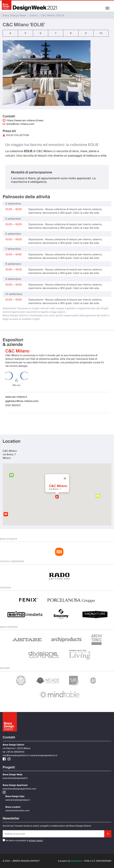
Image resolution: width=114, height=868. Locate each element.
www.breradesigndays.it (18, 800)
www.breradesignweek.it (15, 778)
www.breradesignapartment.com (19, 789)
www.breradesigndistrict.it (44, 755)
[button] (57, 497)
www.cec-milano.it (16, 397)
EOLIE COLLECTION (16, 135)
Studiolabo (76, 861)
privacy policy (36, 841)
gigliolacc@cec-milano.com (22, 401)
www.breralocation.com (17, 811)
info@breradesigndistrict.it (16, 755)
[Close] (65, 478)
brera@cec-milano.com (21, 124)
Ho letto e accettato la (16, 840)
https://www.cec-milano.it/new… (26, 121)
